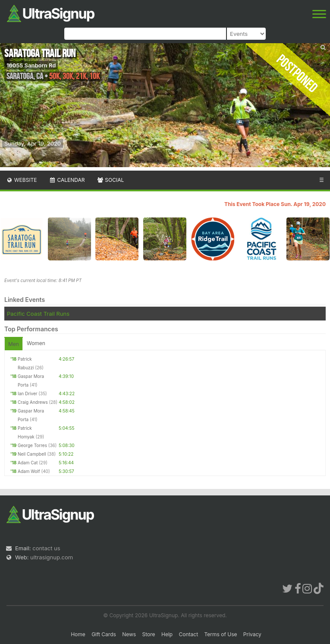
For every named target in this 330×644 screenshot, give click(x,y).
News (129, 634)
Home (78, 634)
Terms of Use (220, 634)
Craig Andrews (33, 402)
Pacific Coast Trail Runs (38, 314)
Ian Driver (28, 393)
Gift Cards (104, 634)
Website (22, 180)
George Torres (32, 445)
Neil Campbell (32, 454)
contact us (46, 548)
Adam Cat (28, 463)
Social (110, 180)
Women (36, 343)
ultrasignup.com (52, 557)
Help (167, 634)
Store (149, 634)
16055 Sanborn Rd (31, 65)
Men (14, 344)
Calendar (67, 180)
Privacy (252, 634)
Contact (189, 634)
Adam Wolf (29, 471)
